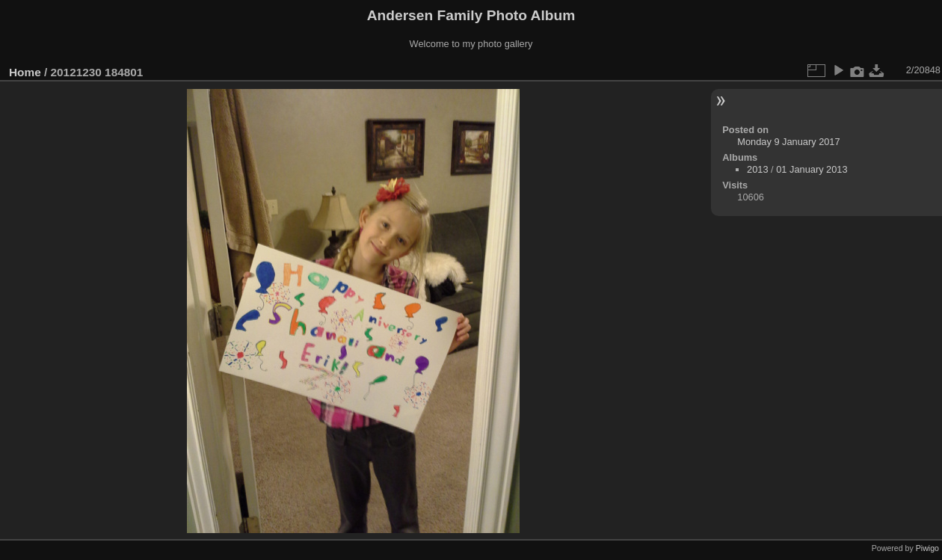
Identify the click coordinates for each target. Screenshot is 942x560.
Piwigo (927, 548)
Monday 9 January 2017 (788, 142)
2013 (757, 169)
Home (25, 72)
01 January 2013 (812, 169)
